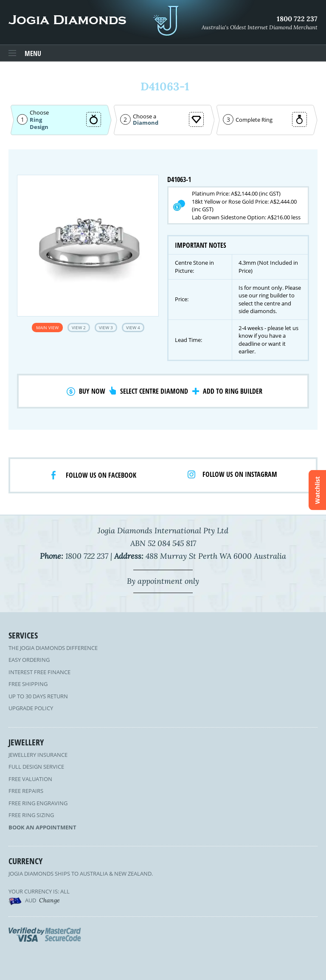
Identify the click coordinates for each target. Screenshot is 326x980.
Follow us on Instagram (240, 474)
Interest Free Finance (39, 672)
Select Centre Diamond (154, 391)
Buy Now (92, 391)
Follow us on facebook (101, 475)
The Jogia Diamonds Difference (53, 648)
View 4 (133, 328)
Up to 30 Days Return (38, 696)
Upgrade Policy (31, 708)
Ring (36, 120)
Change (49, 900)
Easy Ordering (29, 660)
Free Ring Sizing (31, 815)
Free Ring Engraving (38, 803)
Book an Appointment (42, 827)
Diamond (146, 123)
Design (39, 127)
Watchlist (317, 490)
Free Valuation (30, 779)
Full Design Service (36, 767)
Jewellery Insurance (38, 755)
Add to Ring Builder (233, 391)
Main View (47, 328)
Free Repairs (26, 791)
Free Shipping (28, 684)
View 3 (106, 328)
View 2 (79, 328)
